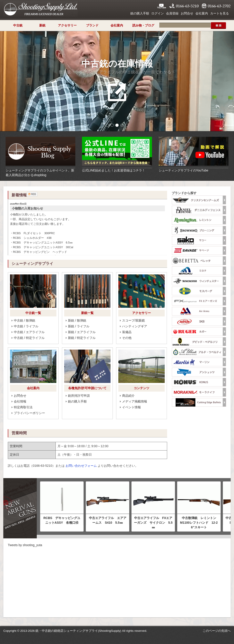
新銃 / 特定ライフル (82, 338)
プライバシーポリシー (29, 413)
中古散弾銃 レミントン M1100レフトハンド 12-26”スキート (200, 523)
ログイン (158, 13)
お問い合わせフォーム (81, 466)
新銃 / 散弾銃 (77, 320)
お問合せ (187, 13)
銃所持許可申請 (79, 396)
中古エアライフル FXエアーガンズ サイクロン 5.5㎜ (153, 523)
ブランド (92, 25)
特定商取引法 (23, 407)
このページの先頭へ (217, 631)
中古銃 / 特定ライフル (29, 338)
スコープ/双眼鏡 (133, 320)
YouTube (162, 6)
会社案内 (202, 13)
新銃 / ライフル (79, 326)
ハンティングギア (135, 326)
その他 (127, 338)
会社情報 (20, 401)
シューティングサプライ (41, 9)
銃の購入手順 (140, 13)
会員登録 (172, 13)
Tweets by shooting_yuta (25, 545)
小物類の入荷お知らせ (27, 208)
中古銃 (18, 25)
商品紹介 (128, 396)
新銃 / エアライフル (82, 332)
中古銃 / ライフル (26, 326)
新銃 (42, 25)
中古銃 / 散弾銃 (25, 320)
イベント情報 (131, 407)
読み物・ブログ (143, 25)
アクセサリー (67, 25)
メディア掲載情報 (135, 401)
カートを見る (220, 13)
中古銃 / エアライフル (29, 332)
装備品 (127, 332)
